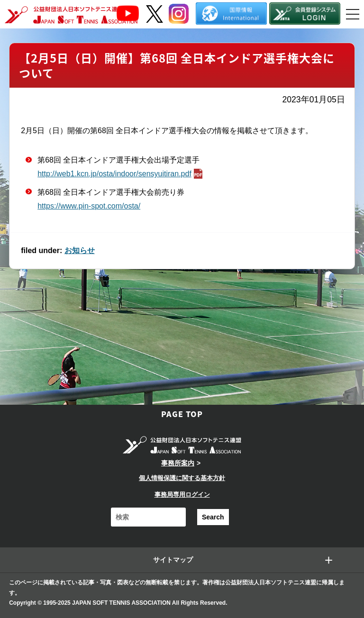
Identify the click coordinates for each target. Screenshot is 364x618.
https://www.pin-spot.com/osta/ (89, 206)
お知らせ (80, 250)
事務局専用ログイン (182, 495)
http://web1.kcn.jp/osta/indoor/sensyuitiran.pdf (121, 174)
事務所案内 (178, 463)
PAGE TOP (182, 414)
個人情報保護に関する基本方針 (182, 478)
